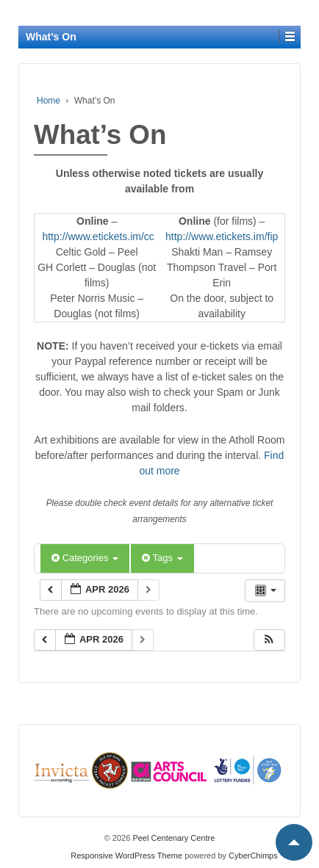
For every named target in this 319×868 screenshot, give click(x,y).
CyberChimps (253, 856)
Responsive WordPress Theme (126, 856)
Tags (162, 558)
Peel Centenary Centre (172, 838)
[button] (269, 640)
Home (49, 101)
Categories (85, 558)
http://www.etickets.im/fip (222, 236)
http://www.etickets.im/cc (98, 236)
